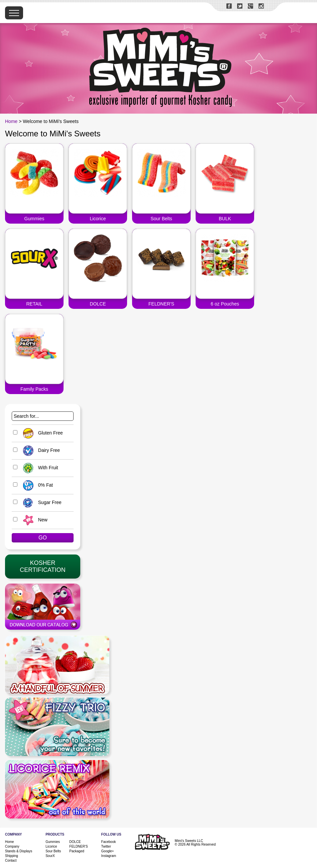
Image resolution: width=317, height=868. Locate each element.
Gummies (53, 842)
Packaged (77, 851)
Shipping (12, 856)
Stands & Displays (19, 851)
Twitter (106, 846)
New (34, 520)
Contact (11, 860)
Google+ (108, 851)
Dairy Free (40, 450)
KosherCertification (42, 566)
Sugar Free (41, 502)
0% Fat (36, 485)
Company (12, 846)
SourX (50, 856)
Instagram (109, 856)
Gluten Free (41, 433)
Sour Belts (53, 851)
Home (11, 121)
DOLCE (75, 842)
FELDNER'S (78, 846)
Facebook (109, 842)
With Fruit (39, 468)
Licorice (51, 846)
